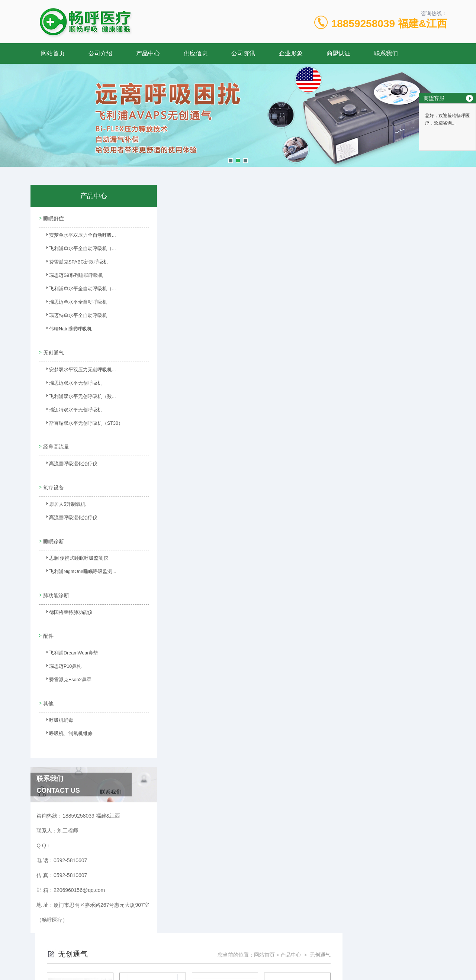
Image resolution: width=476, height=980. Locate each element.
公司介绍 (100, 53)
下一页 (315, 392)
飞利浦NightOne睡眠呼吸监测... (77, 564)
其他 (48, 686)
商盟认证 (338, 53)
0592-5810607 (171, 944)
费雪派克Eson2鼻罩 (65, 667)
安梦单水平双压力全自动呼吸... (77, 237)
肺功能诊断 (55, 583)
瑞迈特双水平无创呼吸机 (70, 409)
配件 (48, 621)
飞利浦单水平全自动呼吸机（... (77, 250)
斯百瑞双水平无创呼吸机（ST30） (80, 422)
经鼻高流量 (55, 441)
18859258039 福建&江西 (389, 24)
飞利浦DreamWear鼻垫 (69, 640)
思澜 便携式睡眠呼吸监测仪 (73, 550)
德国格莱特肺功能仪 (66, 602)
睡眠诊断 (53, 531)
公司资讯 (243, 53)
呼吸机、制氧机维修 (66, 719)
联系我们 (386, 53)
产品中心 (148, 53)
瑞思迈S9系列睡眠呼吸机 (71, 277)
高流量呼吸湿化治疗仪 (68, 460)
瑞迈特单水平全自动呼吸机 (73, 317)
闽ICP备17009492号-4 (290, 956)
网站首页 (53, 53)
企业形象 (291, 53)
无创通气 (53, 349)
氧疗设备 (53, 479)
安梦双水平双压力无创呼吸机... (77, 369)
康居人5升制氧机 (63, 499)
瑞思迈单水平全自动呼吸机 (73, 304)
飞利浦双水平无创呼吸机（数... (77, 395)
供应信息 (196, 53)
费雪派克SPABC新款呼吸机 (73, 263)
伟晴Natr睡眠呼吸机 (66, 330)
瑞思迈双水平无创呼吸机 (70, 382)
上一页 (272, 392)
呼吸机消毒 (57, 705)
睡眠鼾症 (53, 217)
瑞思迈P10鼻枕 (61, 654)
